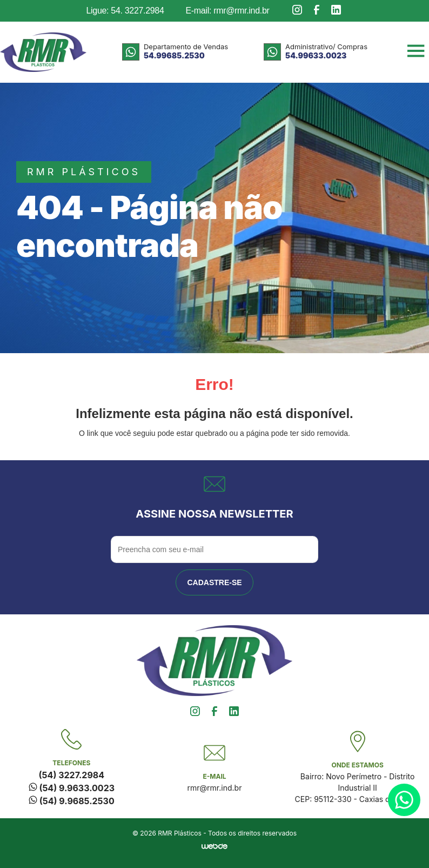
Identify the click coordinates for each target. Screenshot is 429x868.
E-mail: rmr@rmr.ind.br (227, 11)
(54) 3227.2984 (72, 775)
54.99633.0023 (316, 55)
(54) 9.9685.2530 (72, 801)
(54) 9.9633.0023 (72, 788)
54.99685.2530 (174, 55)
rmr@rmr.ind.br (215, 788)
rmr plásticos (84, 172)
